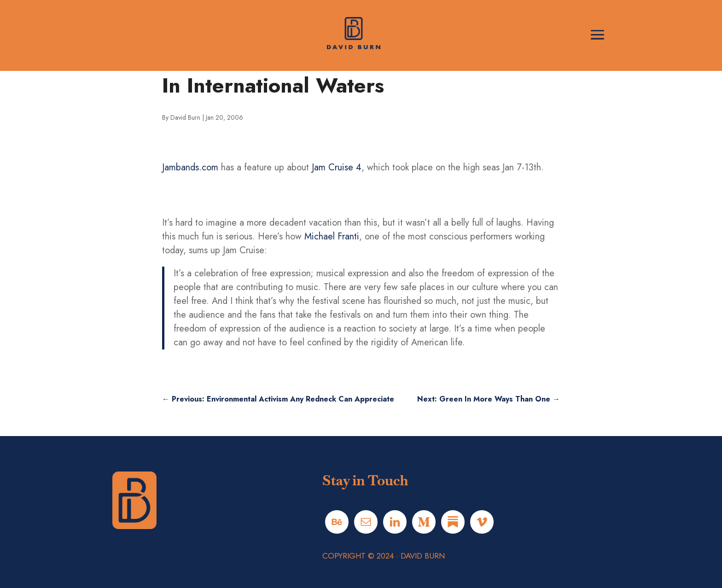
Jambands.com (190, 167)
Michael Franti (332, 236)
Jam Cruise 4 (337, 167)
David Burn (185, 117)
